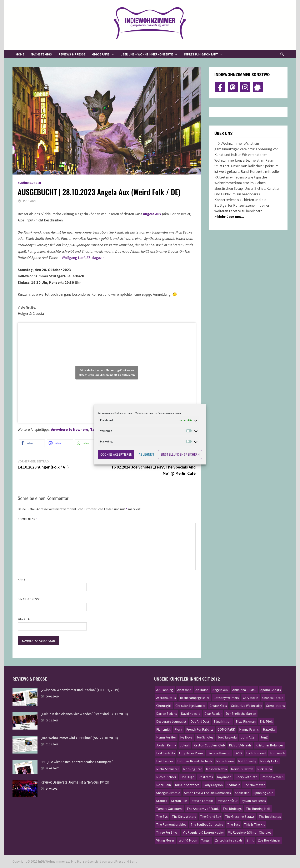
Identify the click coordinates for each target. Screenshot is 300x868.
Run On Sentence (187, 785)
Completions (275, 706)
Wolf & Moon (188, 840)
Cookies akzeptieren (116, 454)
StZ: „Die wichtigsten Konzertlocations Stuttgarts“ (77, 762)
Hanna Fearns (249, 729)
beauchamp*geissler (195, 698)
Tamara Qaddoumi (169, 809)
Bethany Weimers (226, 698)
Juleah (185, 745)
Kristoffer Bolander (269, 745)
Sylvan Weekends (254, 801)
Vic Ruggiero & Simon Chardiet (250, 832)
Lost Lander (165, 761)
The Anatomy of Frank (203, 809)
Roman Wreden (273, 777)
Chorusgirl (164, 706)
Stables (162, 801)
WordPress (115, 861)
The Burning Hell (258, 809)
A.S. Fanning (165, 690)
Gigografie (101, 54)
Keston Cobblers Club (209, 745)
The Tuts (234, 824)
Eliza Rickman (246, 721)
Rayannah (224, 777)
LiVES (238, 753)
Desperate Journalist (171, 721)
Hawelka (269, 729)
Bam (133, 861)
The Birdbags (232, 809)
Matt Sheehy (247, 761)
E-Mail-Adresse (29, 599)
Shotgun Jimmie (168, 793)
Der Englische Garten (241, 713)
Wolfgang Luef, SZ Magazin (83, 258)
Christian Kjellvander (190, 706)
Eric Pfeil (266, 721)
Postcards (206, 777)
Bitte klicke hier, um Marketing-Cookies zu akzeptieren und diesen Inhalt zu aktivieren (107, 372)
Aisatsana (184, 690)
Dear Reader (213, 713)
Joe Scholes (205, 737)
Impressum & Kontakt (201, 54)
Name (22, 579)
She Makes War (254, 785)
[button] (32, 443)
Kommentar (28, 519)
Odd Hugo (187, 777)
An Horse (202, 690)
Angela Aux (220, 690)
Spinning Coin (263, 793)
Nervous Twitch (242, 769)
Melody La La (269, 761)
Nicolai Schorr (166, 777)
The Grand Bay (211, 816)
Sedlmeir (233, 785)
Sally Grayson (213, 785)
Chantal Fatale (273, 698)
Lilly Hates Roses (191, 753)
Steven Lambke (203, 801)
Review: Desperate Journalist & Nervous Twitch (75, 782)
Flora (178, 729)
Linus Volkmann (219, 753)
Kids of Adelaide (240, 745)
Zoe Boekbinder (269, 840)
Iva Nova (186, 737)
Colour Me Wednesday (246, 706)
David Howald (191, 713)
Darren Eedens (167, 713)
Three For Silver (167, 832)
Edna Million (222, 721)
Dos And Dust (200, 721)
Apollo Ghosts (271, 690)
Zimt (250, 840)
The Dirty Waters (184, 816)
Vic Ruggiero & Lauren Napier (203, 832)
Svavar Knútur (228, 801)
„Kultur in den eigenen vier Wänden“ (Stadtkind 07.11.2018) (84, 714)
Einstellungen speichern (180, 454)
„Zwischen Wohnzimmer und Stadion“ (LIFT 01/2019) (80, 690)
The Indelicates (270, 816)
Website (24, 619)
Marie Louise (225, 761)
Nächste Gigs (41, 54)
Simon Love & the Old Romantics (207, 793)
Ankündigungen (29, 183)
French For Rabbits (200, 729)
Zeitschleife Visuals (229, 840)
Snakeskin (242, 793)
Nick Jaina (265, 769)
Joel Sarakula (227, 737)
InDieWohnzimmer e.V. (54, 861)
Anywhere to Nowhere (70, 429)
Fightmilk (163, 729)
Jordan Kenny (166, 745)
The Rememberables (171, 824)
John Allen (249, 737)
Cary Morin (251, 698)
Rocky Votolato (246, 777)
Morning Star (192, 769)
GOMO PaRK (226, 729)
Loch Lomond (256, 753)
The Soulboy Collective (207, 824)
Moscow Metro (216, 769)
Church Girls (218, 706)
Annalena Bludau (244, 690)
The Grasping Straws (240, 816)
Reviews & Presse (72, 54)
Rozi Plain (164, 785)
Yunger (206, 840)
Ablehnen (146, 454)
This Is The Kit (254, 824)
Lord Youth (277, 753)
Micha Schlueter (168, 769)
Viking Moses (165, 840)
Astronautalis (166, 698)
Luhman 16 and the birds (195, 761)
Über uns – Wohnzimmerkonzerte (147, 54)
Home (20, 54)
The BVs (162, 816)
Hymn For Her (166, 737)
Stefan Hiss (179, 801)
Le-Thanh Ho (166, 753)
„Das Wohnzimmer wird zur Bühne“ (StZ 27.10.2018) (79, 738)
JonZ (264, 737)
